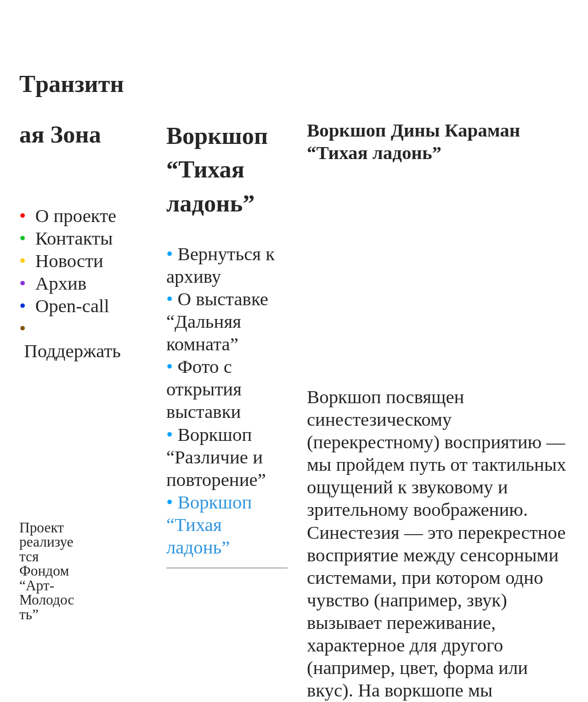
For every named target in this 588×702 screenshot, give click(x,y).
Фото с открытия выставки (204, 389)
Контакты (74, 238)
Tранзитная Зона (72, 109)
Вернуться (219, 254)
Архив (61, 283)
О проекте (76, 216)
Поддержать (72, 351)
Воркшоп (209, 435)
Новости (69, 261)
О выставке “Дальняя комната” (217, 322)
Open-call (72, 306)
